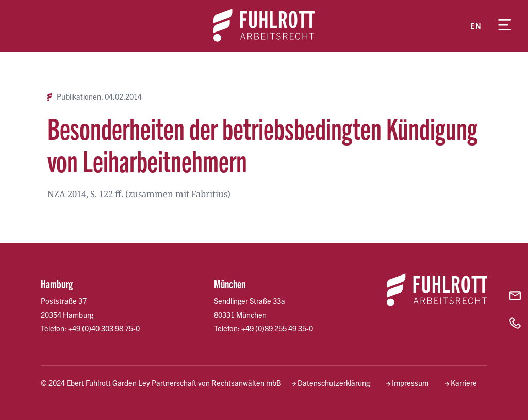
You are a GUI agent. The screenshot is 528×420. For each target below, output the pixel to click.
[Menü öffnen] (505, 26)
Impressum (410, 383)
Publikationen (79, 97)
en (476, 26)
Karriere (464, 383)
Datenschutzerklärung (334, 383)
